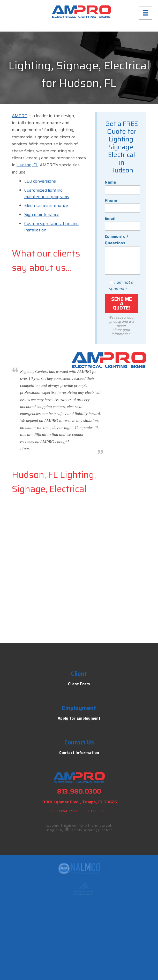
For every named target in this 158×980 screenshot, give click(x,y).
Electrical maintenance (46, 205)
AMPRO (20, 116)
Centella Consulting (81, 830)
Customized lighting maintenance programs (47, 193)
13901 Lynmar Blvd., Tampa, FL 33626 (79, 802)
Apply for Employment (79, 718)
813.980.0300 (79, 791)
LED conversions (40, 181)
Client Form (79, 684)
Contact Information (79, 753)
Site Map (106, 830)
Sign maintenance (42, 214)
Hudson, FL (27, 165)
